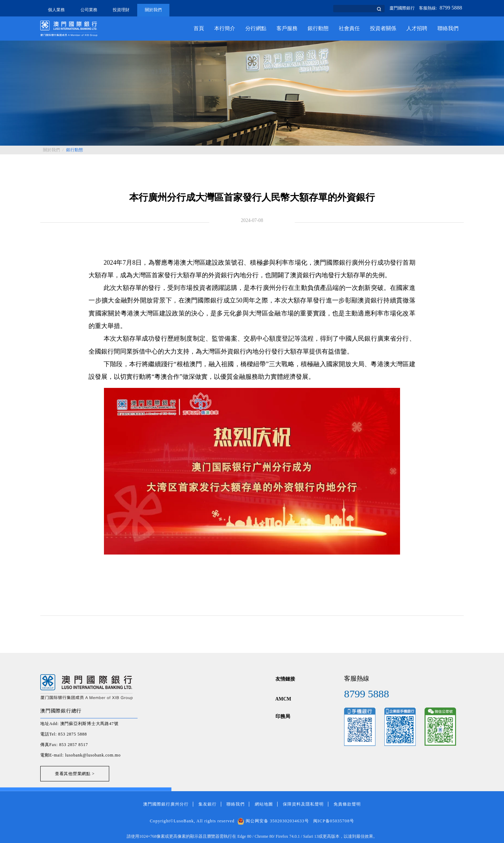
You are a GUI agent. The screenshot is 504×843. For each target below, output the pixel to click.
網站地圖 (264, 804)
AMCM (283, 699)
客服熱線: (440, 8)
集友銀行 (208, 804)
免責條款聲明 (347, 804)
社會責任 (349, 28)
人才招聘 (417, 28)
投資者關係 (383, 28)
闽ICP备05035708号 (334, 821)
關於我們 (153, 10)
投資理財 (121, 10)
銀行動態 (318, 28)
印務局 (283, 716)
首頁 (199, 28)
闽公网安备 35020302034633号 (273, 821)
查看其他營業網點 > (75, 774)
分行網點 (256, 28)
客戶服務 (287, 28)
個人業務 (56, 10)
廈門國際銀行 (402, 8)
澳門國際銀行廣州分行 (166, 804)
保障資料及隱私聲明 (303, 804)
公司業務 (89, 10)
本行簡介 (225, 28)
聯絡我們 (448, 28)
